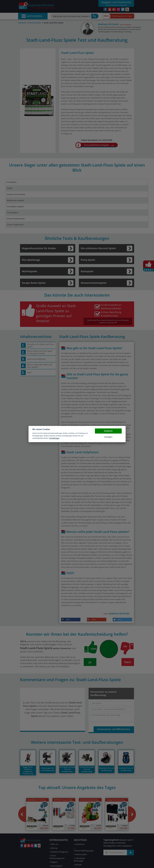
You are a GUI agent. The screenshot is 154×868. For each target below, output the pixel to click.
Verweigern (108, 437)
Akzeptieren (108, 431)
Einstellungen (54, 438)
